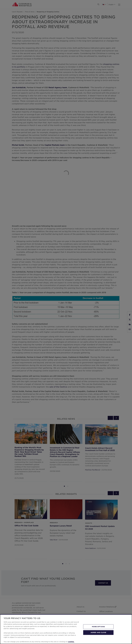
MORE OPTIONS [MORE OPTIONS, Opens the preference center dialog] (98, 627)
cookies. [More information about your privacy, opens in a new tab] (71, 642)
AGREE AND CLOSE (98, 632)
